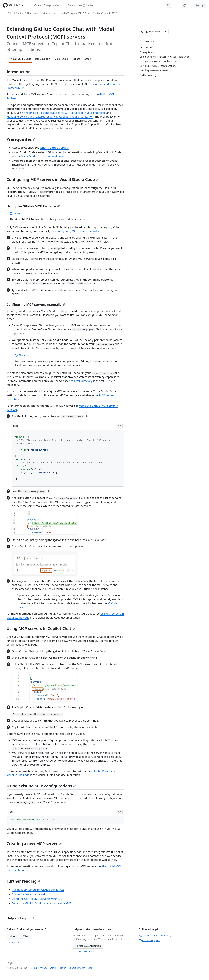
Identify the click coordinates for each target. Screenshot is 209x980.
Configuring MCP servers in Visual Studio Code (53, 179)
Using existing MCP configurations (41, 786)
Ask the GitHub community (155, 936)
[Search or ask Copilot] (119, 5)
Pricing (63, 968)
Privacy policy (13, 942)
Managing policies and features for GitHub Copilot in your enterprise (64, 113)
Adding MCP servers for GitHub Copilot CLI (38, 890)
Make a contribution (88, 946)
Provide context (48, 13)
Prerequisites (21, 139)
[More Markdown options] (166, 31)
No (26, 936)
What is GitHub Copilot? (54, 148)
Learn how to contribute (84, 951)
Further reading (24, 881)
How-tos (32, 13)
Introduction (21, 72)
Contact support (149, 940)
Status (53, 968)
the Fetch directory (81, 381)
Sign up (200, 5)
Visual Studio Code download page (43, 156)
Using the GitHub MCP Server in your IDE (37, 899)
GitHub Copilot (16, 13)
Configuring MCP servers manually (78, 231)
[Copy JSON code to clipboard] (119, 426)
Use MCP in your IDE (71, 13)
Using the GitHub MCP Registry (33, 206)
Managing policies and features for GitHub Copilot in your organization (50, 117)
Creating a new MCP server (34, 844)
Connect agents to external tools (32, 894)
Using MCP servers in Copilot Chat (41, 628)
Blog (90, 968)
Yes (13, 936)
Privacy (43, 968)
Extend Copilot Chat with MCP (101, 13)
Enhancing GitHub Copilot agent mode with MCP (41, 903)
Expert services (77, 968)
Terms (33, 968)
